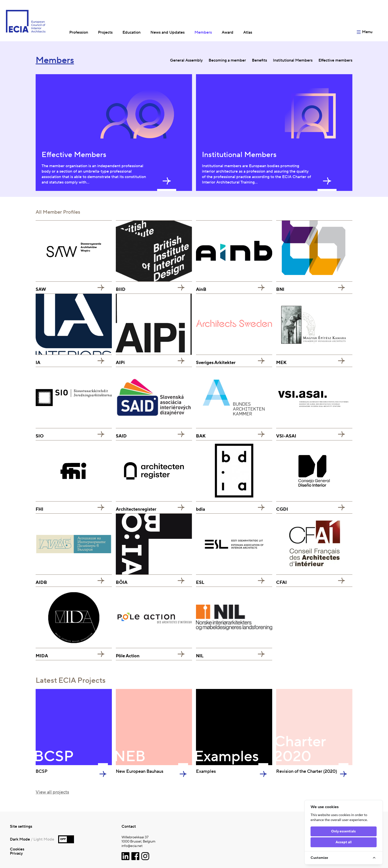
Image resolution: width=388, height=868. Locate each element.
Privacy (16, 853)
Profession (79, 32)
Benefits (259, 60)
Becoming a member (227, 60)
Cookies (17, 849)
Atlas (248, 32)
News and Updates (168, 32)
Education (132, 32)
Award (228, 32)
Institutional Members (293, 60)
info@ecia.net (132, 846)
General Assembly (186, 60)
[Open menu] (368, 21)
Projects (105, 32)
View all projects (52, 792)
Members (203, 32)
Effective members (335, 60)
